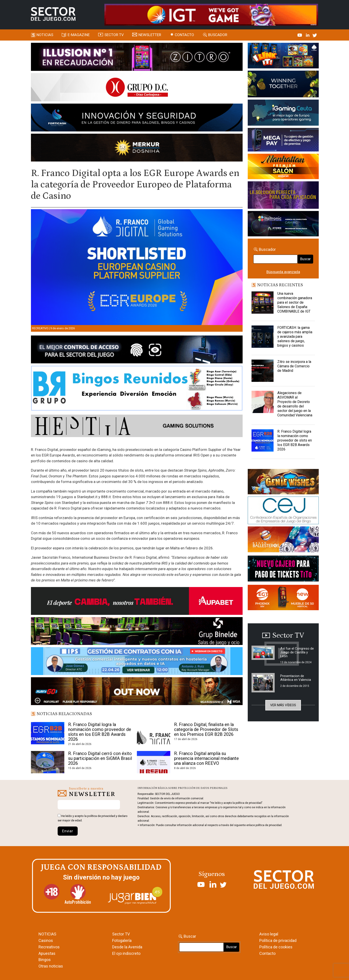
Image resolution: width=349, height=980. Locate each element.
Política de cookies (276, 947)
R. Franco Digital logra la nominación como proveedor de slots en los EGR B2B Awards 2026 (100, 732)
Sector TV (121, 934)
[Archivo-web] (283, 224)
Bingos (45, 960)
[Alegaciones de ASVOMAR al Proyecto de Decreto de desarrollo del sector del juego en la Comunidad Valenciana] (263, 402)
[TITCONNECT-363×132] (283, 569)
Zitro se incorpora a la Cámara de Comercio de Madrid (294, 366)
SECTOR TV (114, 35)
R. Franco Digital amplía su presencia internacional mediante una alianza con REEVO (206, 758)
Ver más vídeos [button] (283, 705)
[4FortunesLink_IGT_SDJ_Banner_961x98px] (211, 14)
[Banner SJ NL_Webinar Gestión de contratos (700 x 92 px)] (137, 662)
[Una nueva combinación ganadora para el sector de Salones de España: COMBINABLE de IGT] (263, 303)
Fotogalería (122, 940)
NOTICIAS (47, 934)
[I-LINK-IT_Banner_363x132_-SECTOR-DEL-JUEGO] (283, 56)
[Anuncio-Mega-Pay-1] (283, 140)
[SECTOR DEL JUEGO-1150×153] (137, 88)
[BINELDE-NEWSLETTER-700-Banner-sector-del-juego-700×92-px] (137, 632)
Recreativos (49, 947)
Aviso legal (269, 934)
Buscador (218, 35)
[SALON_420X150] (283, 167)
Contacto (184, 35)
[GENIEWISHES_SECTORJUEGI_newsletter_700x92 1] (137, 148)
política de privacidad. (269, 825)
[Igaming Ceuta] (283, 113)
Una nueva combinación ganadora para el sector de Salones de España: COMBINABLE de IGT (295, 302)
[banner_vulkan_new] (137, 350)
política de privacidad (101, 816)
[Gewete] (283, 196)
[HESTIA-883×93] (137, 427)
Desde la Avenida (127, 947)
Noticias (45, 35)
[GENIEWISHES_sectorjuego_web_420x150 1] (283, 483)
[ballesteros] (283, 541)
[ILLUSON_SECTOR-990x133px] (137, 57)
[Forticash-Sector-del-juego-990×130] (137, 118)
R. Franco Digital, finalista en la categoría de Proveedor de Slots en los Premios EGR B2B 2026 (206, 729)
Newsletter (150, 35)
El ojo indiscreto (126, 953)
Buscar (305, 259)
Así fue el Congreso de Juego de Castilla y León (297, 652)
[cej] (283, 511)
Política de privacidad (278, 940)
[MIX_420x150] (283, 598)
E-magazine (79, 35)
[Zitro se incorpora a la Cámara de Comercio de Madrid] (263, 371)
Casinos (46, 940)
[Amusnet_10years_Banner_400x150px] (283, 85)
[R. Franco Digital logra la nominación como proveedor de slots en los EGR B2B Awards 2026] (263, 440)
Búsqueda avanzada (283, 272)
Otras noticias (51, 966)
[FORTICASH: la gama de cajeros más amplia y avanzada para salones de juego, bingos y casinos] (263, 337)
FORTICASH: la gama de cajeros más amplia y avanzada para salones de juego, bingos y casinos (295, 337)
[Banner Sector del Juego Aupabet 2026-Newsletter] (137, 602)
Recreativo (40, 328)
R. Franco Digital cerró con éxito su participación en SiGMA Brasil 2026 (100, 758)
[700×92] (137, 692)
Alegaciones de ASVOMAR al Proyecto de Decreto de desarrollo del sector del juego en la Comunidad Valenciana (295, 404)
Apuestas (47, 953)
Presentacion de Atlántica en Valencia (296, 678)
